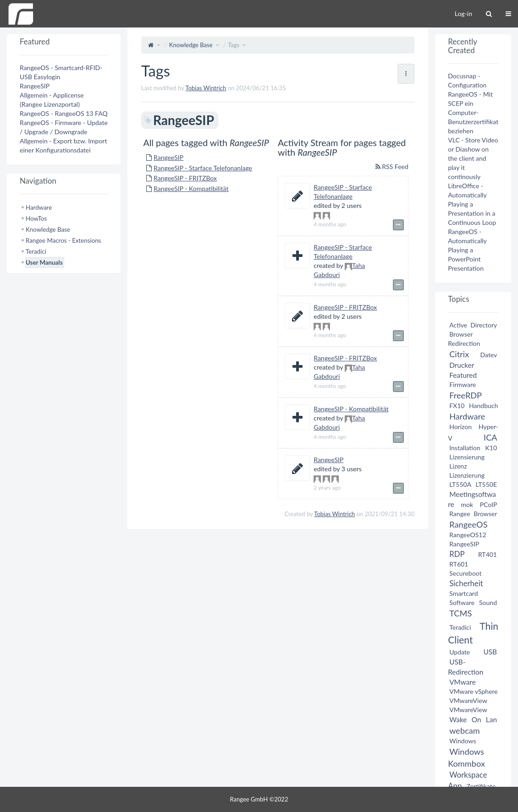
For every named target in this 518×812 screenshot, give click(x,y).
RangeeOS (468, 524)
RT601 (459, 564)
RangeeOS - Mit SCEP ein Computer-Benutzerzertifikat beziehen (473, 112)
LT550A (460, 484)
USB (490, 652)
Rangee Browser (473, 514)
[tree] (64, 235)
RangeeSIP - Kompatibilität (191, 188)
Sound (488, 602)
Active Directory (473, 325)
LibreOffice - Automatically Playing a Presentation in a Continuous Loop (472, 204)
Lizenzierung (467, 475)
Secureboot (465, 573)
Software (462, 602)
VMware (463, 682)
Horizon (460, 427)
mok (467, 504)
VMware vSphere (474, 691)
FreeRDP (465, 395)
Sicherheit (466, 583)
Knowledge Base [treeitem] (48, 229)
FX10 (457, 406)
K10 (491, 448)
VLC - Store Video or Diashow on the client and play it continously (473, 158)
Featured (463, 375)
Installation (465, 448)
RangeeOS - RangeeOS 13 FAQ (64, 113)
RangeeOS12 (468, 535)
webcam (465, 730)
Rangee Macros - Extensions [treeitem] (63, 240)
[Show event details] (398, 225)
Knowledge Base (191, 45)
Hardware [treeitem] (39, 207)
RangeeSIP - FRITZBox (185, 178)
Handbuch (483, 406)
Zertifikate (481, 786)
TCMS (460, 613)
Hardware (467, 416)
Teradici (460, 627)
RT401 (488, 554)
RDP (457, 554)
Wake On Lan (473, 719)
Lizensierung (467, 457)
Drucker (462, 365)
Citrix (459, 354)
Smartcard (463, 593)
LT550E (486, 484)
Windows (463, 741)
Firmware (463, 384)
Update (460, 652)
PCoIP (488, 504)
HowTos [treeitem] (36, 218)
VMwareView (468, 700)
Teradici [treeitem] (36, 251)
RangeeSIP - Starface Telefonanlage (203, 168)
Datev (489, 355)
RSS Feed (392, 166)
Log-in (463, 14)
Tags (234, 45)
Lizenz (458, 466)
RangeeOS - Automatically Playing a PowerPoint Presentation (467, 250)
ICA (490, 437)
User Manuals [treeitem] (44, 262)
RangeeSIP (168, 157)
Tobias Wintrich (206, 88)
